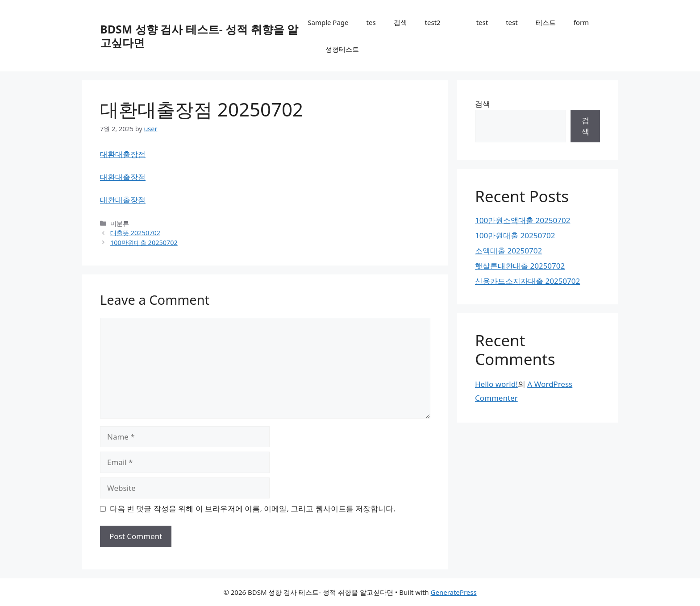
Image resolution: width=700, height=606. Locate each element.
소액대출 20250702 (508, 251)
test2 (433, 22)
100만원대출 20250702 (144, 243)
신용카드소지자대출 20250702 (527, 281)
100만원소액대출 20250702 (523, 220)
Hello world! (496, 384)
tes (371, 22)
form (581, 22)
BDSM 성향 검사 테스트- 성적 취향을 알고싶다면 (199, 36)
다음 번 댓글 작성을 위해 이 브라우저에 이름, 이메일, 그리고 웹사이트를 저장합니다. (253, 508)
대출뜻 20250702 (135, 233)
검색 (400, 22)
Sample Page (328, 22)
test (482, 22)
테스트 (546, 22)
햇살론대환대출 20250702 (520, 266)
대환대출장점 (123, 154)
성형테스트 (342, 49)
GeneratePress (454, 592)
